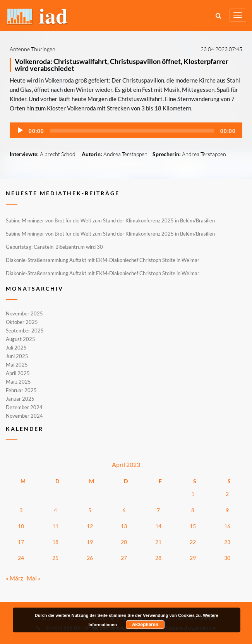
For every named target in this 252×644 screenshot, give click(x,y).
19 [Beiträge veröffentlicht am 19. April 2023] (90, 542)
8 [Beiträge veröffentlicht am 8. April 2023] (193, 510)
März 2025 (18, 382)
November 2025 (24, 314)
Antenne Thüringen (33, 49)
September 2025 (25, 331)
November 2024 (24, 415)
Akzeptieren (145, 625)
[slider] (132, 131)
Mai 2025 (17, 365)
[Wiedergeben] (20, 131)
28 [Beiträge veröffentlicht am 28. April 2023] (158, 558)
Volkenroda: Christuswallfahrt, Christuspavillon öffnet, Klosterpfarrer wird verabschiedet (122, 65)
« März (15, 578)
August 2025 (21, 339)
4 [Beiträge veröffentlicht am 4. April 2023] (55, 510)
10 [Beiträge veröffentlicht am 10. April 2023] (21, 526)
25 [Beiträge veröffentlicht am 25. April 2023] (55, 558)
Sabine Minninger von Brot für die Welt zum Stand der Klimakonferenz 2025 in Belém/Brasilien (110, 220)
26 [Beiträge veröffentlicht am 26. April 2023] (90, 558)
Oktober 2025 (22, 322)
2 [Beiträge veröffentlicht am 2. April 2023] (227, 494)
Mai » (34, 578)
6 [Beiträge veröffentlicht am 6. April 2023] (124, 510)
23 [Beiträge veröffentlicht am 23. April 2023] (227, 542)
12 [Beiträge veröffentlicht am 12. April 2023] (90, 526)
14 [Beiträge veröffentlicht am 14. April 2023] (158, 526)
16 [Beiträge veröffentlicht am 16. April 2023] (227, 526)
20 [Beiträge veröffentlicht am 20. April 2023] (124, 542)
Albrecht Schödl (58, 154)
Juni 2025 (17, 356)
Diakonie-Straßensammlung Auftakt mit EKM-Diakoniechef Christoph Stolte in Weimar (103, 260)
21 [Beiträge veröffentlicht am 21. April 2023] (158, 542)
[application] (126, 130)
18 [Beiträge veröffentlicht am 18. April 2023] (55, 542)
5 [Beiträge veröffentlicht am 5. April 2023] (90, 510)
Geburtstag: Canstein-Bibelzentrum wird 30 (54, 247)
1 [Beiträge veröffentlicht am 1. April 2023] (193, 494)
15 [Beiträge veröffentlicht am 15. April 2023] (193, 526)
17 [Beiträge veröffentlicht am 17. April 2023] (21, 542)
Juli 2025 (16, 348)
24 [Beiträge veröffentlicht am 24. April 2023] (21, 558)
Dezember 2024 (24, 407)
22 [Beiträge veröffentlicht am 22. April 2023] (193, 542)
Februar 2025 (21, 390)
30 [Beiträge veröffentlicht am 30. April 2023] (227, 558)
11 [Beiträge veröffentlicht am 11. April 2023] (55, 526)
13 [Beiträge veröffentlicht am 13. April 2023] (124, 526)
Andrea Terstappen (125, 154)
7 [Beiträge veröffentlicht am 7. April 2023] (158, 510)
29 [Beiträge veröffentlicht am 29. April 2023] (193, 558)
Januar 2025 (20, 399)
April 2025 (18, 373)
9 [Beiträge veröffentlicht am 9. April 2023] (227, 510)
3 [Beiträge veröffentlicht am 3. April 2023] (21, 510)
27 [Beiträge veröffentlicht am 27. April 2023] (124, 558)
